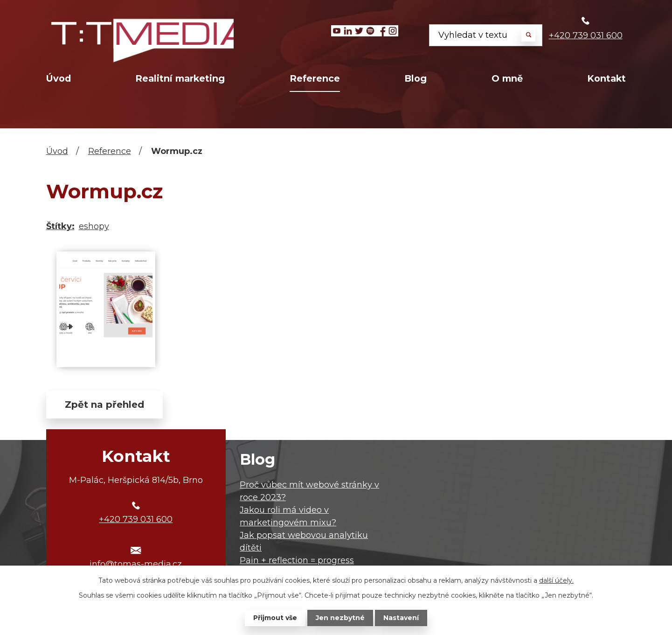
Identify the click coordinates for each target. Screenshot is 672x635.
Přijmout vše (275, 618)
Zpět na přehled (104, 405)
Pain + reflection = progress (297, 560)
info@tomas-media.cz (136, 564)
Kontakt (606, 78)
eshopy (94, 226)
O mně (507, 78)
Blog (416, 78)
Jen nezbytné (340, 618)
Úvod (59, 78)
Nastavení (401, 618)
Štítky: (60, 226)
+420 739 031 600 (586, 35)
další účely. (556, 580)
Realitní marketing (180, 78)
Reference (315, 78)
